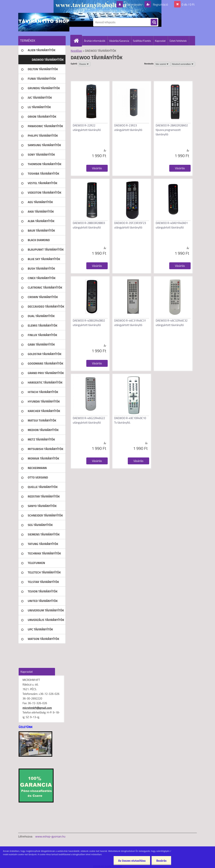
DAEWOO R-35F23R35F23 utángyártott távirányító (130, 225)
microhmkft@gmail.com (37, 708)
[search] (154, 22)
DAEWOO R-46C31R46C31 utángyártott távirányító (130, 323)
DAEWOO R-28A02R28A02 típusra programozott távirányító (172, 130)
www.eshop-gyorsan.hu (50, 836)
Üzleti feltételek (178, 41)
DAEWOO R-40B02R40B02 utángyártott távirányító (89, 323)
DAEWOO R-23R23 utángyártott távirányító (128, 128)
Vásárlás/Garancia (119, 41)
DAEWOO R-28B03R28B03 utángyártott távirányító (89, 225)
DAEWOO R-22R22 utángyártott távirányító (87, 128)
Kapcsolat (160, 41)
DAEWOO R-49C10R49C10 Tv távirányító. (130, 420)
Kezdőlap (76, 51)
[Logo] (44, 22)
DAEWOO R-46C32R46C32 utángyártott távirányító (172, 323)
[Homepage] (78, 41)
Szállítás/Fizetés (142, 41)
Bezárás (161, 861)
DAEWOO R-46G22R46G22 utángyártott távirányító (89, 420)
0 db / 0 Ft (188, 4)
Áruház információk (95, 41)
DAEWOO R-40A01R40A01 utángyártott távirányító (172, 225)
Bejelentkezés (133, 4)
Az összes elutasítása (132, 861)
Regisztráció (160, 4)
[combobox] (162, 64)
